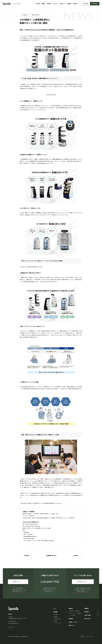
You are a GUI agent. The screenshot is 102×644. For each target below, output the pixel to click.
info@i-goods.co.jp (15, 623)
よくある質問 (81, 636)
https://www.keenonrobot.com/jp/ (32, 526)
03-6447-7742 (13, 621)
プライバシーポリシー (90, 636)
